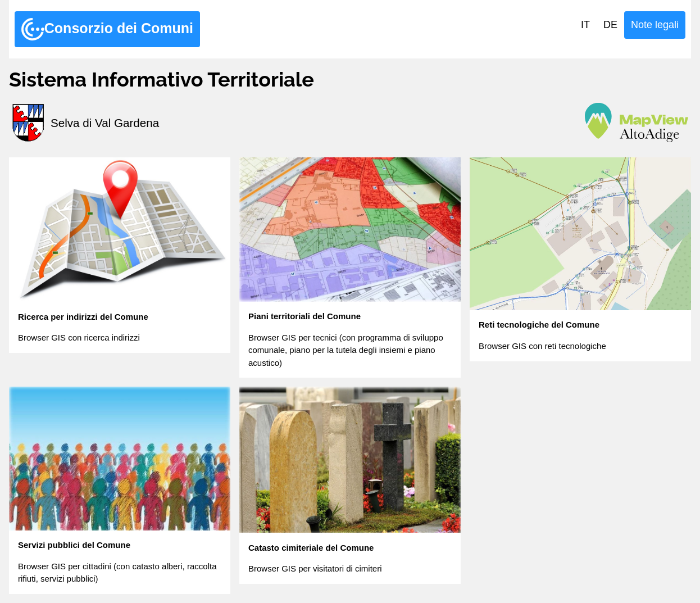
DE (610, 25)
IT (585, 25)
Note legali (655, 25)
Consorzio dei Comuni (107, 29)
